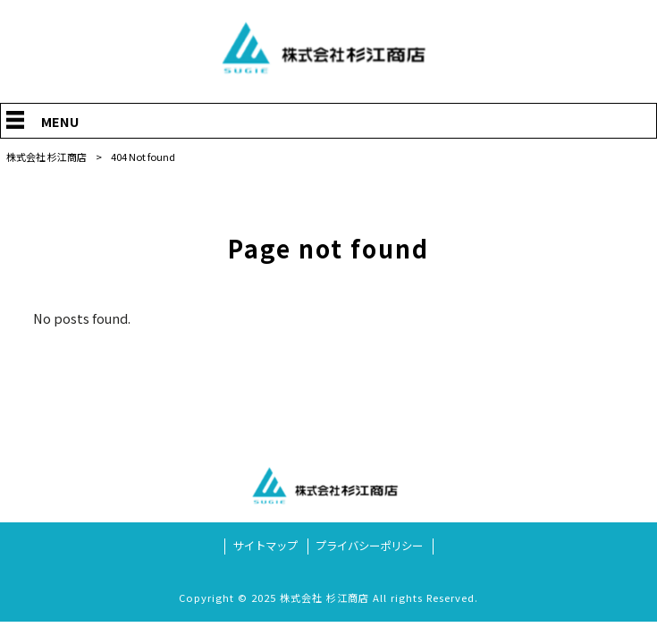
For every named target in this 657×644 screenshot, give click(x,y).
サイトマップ (265, 546)
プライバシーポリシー (369, 546)
